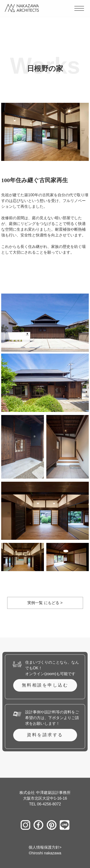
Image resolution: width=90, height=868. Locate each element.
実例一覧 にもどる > (45, 603)
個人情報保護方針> (45, 847)
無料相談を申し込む (45, 685)
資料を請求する (45, 735)
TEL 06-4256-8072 (45, 804)
